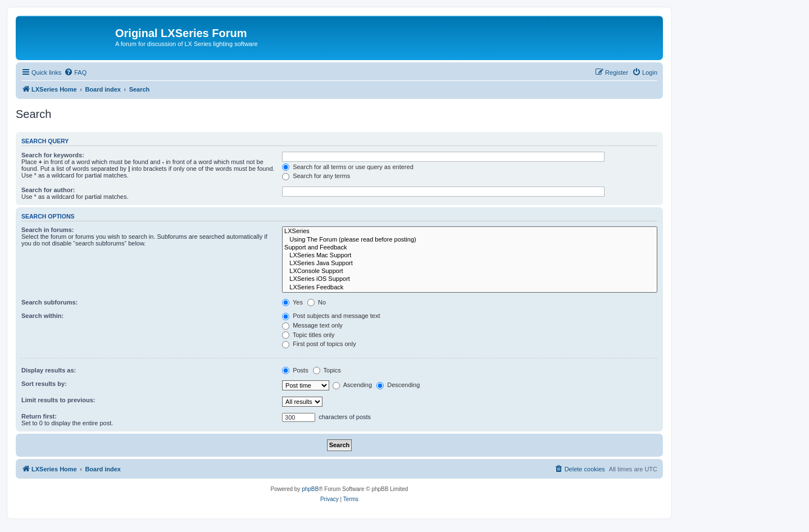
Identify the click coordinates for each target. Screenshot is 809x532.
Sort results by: (44, 384)
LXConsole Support (470, 271)
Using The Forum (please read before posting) (470, 240)
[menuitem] (75, 72)
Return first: (39, 416)
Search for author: (48, 190)
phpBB (310, 489)
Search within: (42, 316)
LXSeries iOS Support (470, 279)
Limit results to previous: (58, 400)
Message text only (312, 325)
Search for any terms (316, 176)
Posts (295, 370)
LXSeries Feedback (470, 288)
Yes (292, 302)
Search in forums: (48, 230)
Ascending (352, 385)
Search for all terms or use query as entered (348, 167)
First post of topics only (319, 344)
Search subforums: (49, 302)
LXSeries (470, 231)
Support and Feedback (470, 248)
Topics (327, 370)
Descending (398, 385)
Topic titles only (308, 335)
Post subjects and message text (331, 316)
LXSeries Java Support (470, 263)
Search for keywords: (53, 155)
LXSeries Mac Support (470, 256)
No (317, 302)
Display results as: (49, 370)
